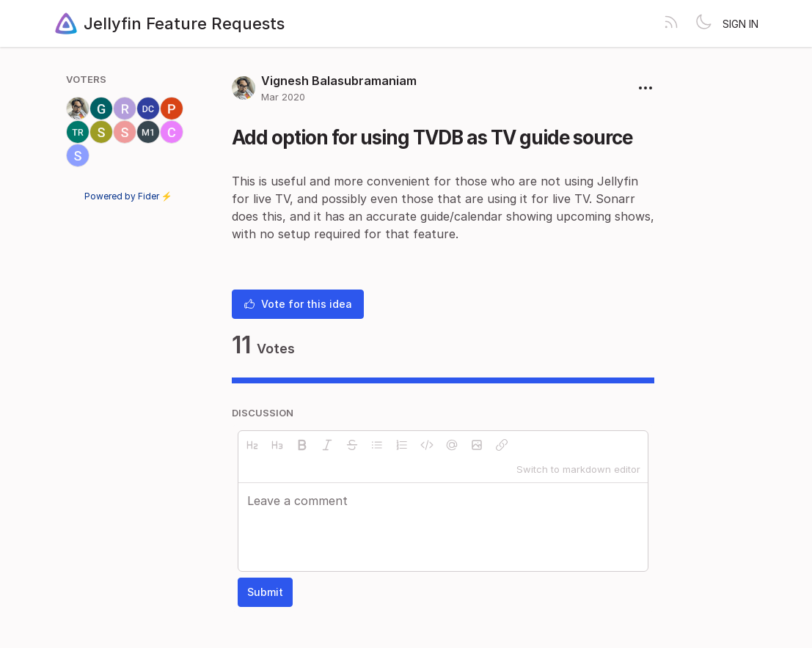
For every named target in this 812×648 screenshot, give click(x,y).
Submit (265, 592)
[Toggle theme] (703, 23)
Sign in (740, 24)
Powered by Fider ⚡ (128, 196)
